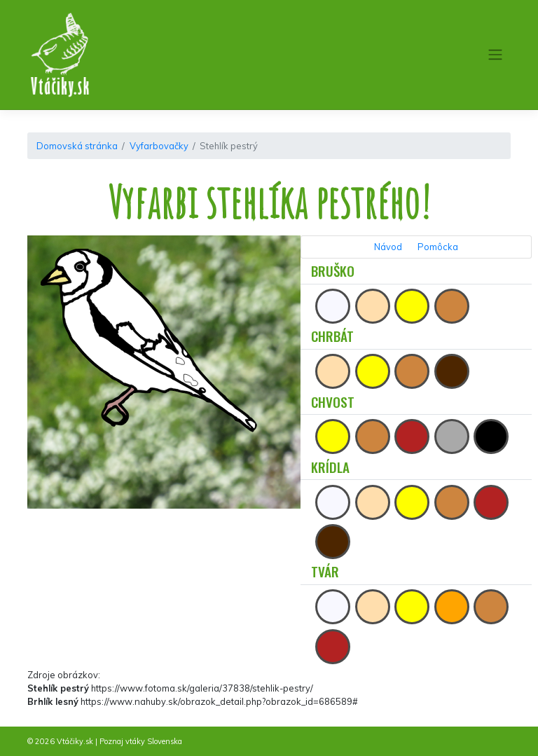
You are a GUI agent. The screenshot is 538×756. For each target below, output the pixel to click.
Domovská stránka (77, 146)
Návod (388, 247)
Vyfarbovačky (159, 146)
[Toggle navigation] (496, 55)
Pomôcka (438, 247)
